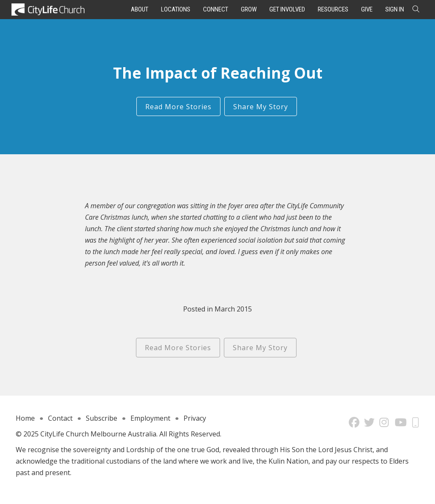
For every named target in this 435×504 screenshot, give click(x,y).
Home (25, 418)
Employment (150, 418)
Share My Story (261, 107)
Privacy (195, 418)
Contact (60, 418)
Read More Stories (178, 107)
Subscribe (102, 418)
